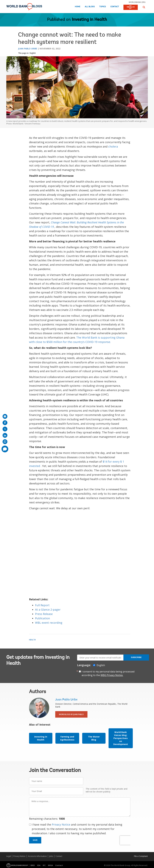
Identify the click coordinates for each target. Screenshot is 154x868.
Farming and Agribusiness (67, 738)
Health (32, 640)
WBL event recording (49, 623)
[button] (144, 7)
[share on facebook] (5, 423)
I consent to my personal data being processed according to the (108, 673)
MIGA (50, 865)
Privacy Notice (61, 824)
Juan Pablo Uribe (28, 49)
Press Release (44, 614)
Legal (9, 856)
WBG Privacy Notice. (112, 675)
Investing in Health (89, 20)
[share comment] (5, 449)
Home (78, 7)
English (33, 53)
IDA (39, 865)
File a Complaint (141, 856)
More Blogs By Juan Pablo (71, 714)
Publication (42, 618)
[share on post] (5, 429)
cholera (113, 146)
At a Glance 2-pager (48, 610)
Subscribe (136, 657)
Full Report (42, 605)
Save (35, 840)
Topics (103, 7)
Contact (115, 7)
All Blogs (90, 7)
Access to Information (37, 856)
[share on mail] (5, 416)
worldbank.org (137, 2)
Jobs (51, 856)
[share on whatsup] (5, 442)
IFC (44, 865)
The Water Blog (94, 738)
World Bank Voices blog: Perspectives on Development (121, 738)
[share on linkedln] (5, 435)
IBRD (33, 865)
